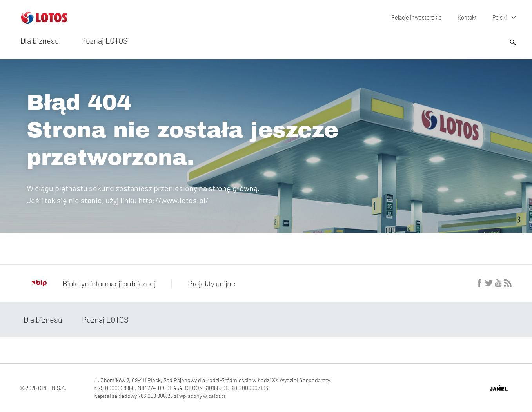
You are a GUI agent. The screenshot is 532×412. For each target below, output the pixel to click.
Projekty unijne (211, 283)
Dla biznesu (40, 40)
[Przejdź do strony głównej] (44, 20)
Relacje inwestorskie (417, 17)
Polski (500, 17)
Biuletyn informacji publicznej (94, 283)
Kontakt (467, 17)
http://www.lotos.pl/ (173, 200)
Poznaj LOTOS (104, 40)
